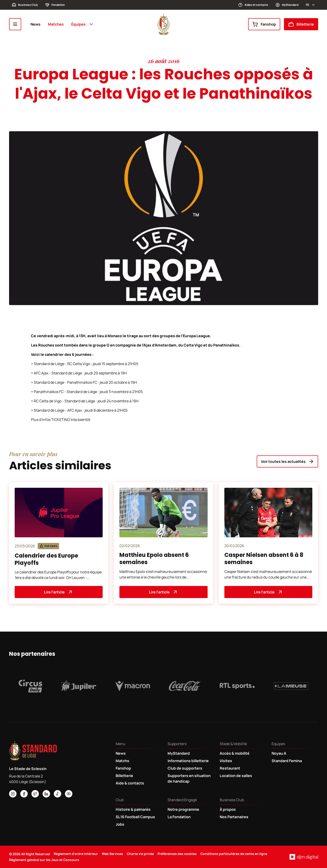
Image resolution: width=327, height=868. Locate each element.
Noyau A (279, 753)
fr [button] (311, 5)
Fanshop (264, 24)
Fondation (55, 5)
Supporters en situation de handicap (189, 778)
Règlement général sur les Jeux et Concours (44, 860)
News (35, 24)
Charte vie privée (140, 854)
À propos (228, 809)
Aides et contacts (253, 5)
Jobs (120, 824)
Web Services (112, 854)
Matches (56, 24)
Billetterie (301, 24)
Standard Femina (287, 761)
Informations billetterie (188, 761)
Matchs (122, 761)
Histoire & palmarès (133, 809)
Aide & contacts (130, 783)
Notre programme (183, 809)
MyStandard (287, 5)
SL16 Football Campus (135, 817)
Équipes (83, 24)
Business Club (25, 5)
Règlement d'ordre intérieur (76, 854)
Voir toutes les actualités (287, 461)
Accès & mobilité (235, 753)
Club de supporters (185, 768)
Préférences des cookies (177, 854)
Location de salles (236, 776)
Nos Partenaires (234, 817)
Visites (226, 761)
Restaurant (230, 768)
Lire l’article (59, 592)
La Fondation (179, 817)
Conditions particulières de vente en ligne (234, 854)
